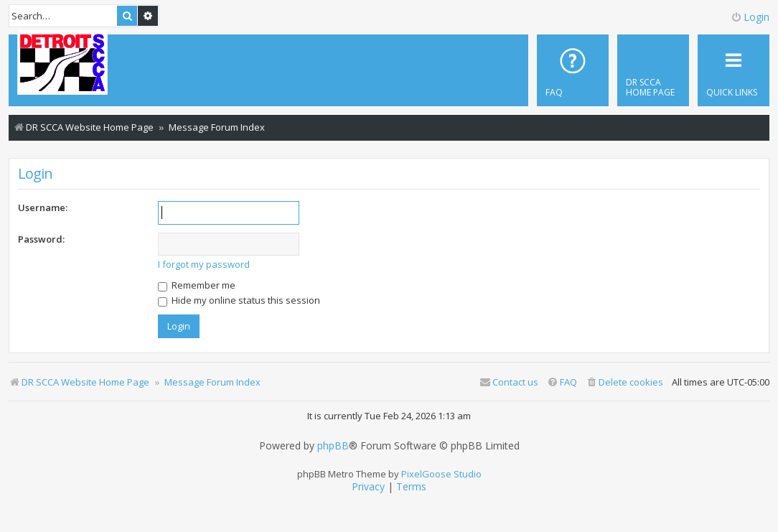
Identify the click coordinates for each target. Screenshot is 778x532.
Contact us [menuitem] (509, 382)
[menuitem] (653, 70)
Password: (41, 239)
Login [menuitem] (750, 17)
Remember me (197, 285)
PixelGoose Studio (441, 474)
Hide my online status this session (239, 300)
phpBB (333, 446)
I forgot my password (204, 264)
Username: (43, 207)
